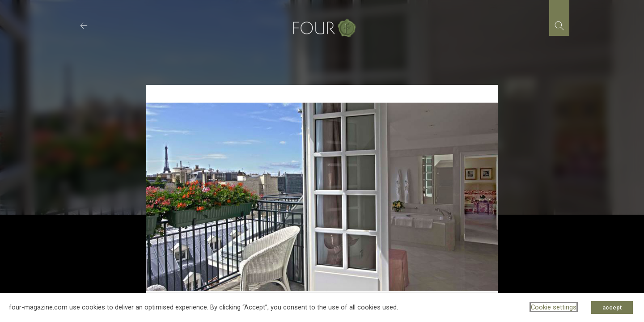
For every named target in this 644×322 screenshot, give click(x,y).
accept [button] (612, 307)
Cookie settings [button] (554, 307)
